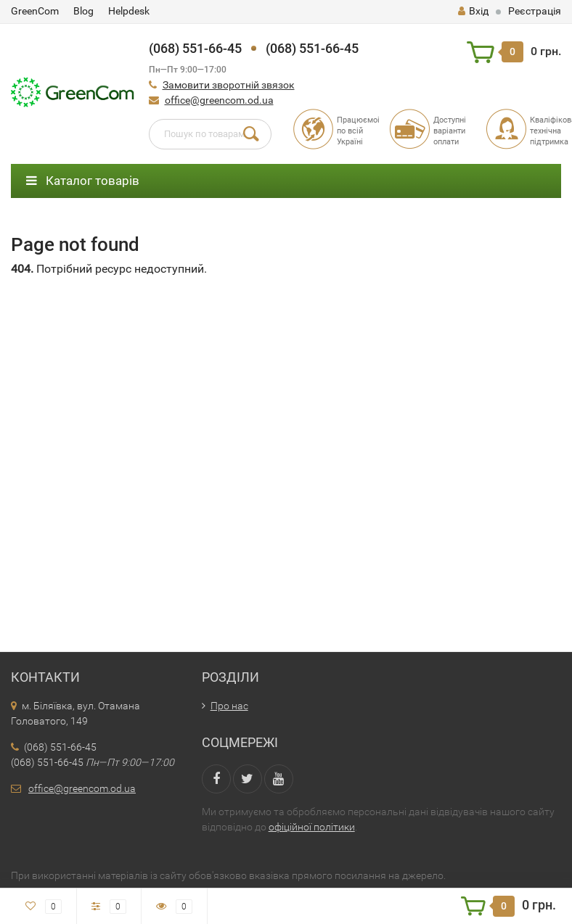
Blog (83, 11)
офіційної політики (312, 827)
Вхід (473, 11)
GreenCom (35, 11)
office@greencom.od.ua (219, 100)
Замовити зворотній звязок (229, 85)
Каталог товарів (83, 181)
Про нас (229, 706)
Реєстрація (535, 11)
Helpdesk (129, 11)
